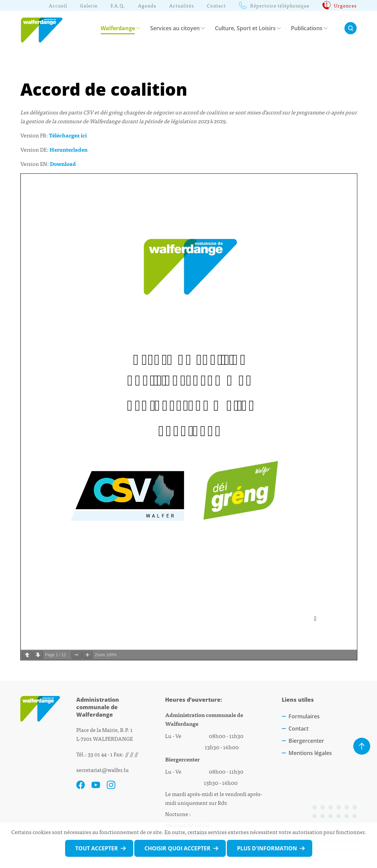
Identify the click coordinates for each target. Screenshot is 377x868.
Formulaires (304, 716)
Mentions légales (310, 753)
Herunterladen (68, 149)
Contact (299, 729)
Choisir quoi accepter (177, 848)
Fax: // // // (126, 754)
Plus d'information (267, 848)
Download (63, 164)
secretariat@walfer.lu (103, 770)
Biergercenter (306, 741)
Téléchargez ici (68, 135)
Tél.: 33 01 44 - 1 (94, 754)
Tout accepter (97, 848)
